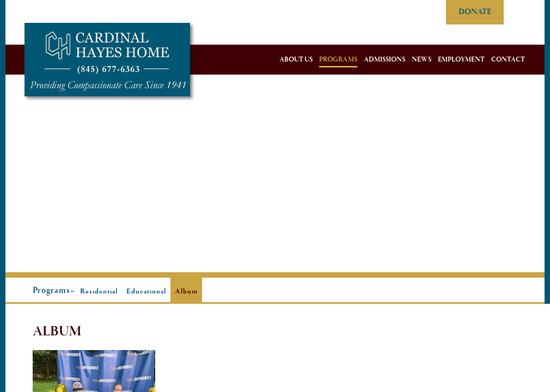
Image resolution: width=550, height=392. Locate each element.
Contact (508, 60)
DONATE (475, 12)
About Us (296, 60)
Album (186, 292)
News (421, 60)
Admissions (384, 60)
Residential (99, 292)
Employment (461, 60)
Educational (146, 292)
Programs (338, 60)
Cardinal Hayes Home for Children (107, 60)
